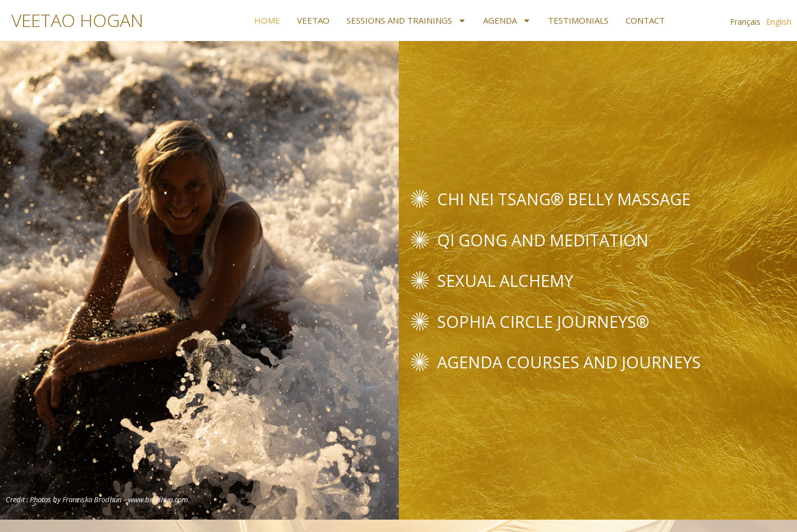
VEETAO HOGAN (77, 20)
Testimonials (578, 20)
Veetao (313, 20)
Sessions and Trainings (406, 20)
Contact (645, 20)
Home (267, 20)
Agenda (507, 20)
